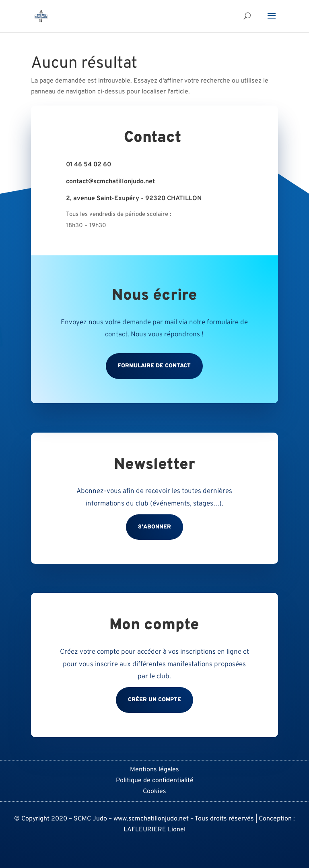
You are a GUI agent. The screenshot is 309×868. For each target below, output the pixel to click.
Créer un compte (154, 700)
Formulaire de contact (154, 366)
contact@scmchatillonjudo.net (110, 182)
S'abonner (154, 527)
